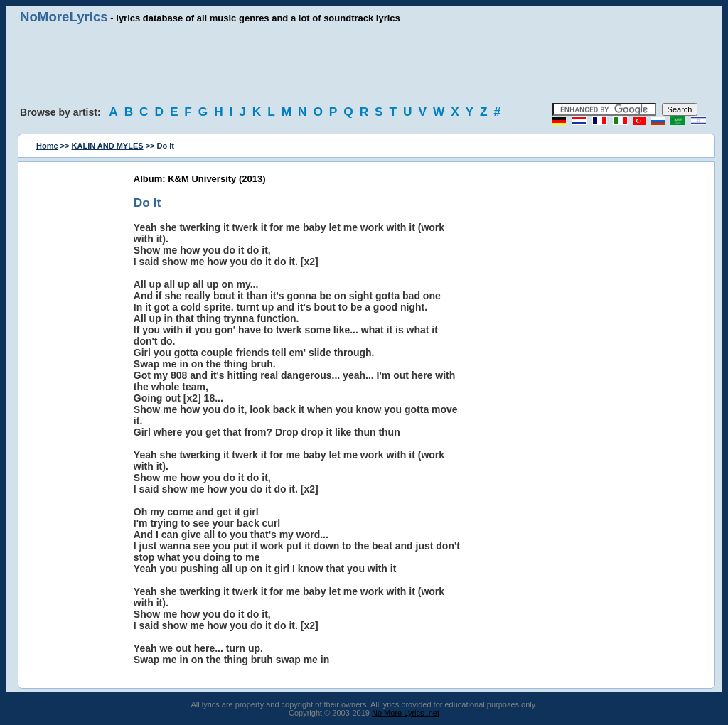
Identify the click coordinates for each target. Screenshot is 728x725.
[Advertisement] (364, 64)
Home (47, 146)
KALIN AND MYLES (108, 146)
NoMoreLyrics (64, 17)
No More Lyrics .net (406, 713)
